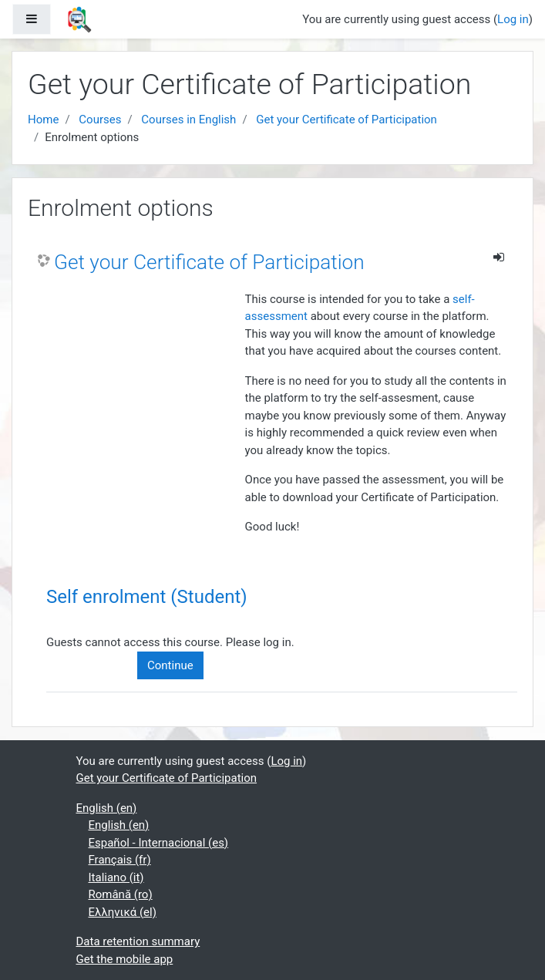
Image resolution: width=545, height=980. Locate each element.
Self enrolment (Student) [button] (147, 597)
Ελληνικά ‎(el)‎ (123, 912)
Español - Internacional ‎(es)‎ (159, 843)
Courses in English (188, 120)
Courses (100, 120)
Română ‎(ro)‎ (121, 894)
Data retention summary (138, 941)
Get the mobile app (125, 959)
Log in (513, 19)
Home (43, 120)
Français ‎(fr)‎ (120, 860)
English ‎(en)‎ (107, 808)
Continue (170, 665)
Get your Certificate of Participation (347, 120)
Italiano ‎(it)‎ (116, 877)
